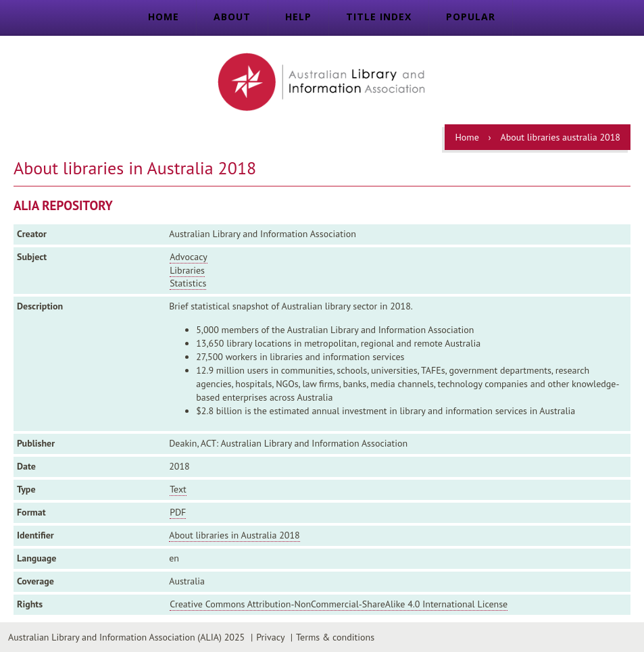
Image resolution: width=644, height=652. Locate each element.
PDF (178, 512)
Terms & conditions (335, 637)
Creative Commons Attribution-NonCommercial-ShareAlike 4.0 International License (339, 604)
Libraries (187, 270)
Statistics (188, 283)
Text (178, 489)
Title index (379, 17)
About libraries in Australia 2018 (234, 535)
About (232, 17)
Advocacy (189, 257)
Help (298, 17)
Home (164, 17)
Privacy (270, 637)
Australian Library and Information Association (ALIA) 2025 (126, 637)
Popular (471, 17)
